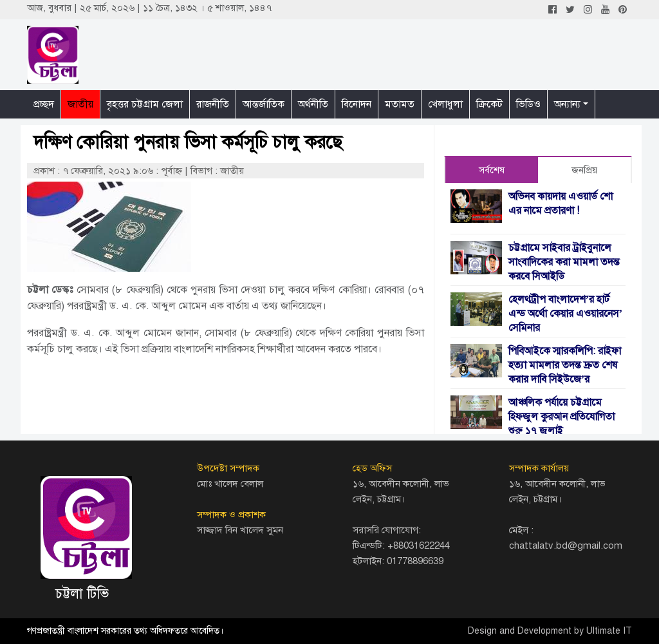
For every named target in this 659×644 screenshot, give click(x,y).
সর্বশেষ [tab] (492, 170)
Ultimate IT (609, 631)
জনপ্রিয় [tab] (584, 170)
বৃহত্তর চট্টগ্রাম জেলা (145, 104)
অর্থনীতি (313, 104)
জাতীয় (80, 104)
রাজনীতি (213, 104)
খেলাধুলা (445, 104)
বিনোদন (357, 104)
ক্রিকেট (489, 104)
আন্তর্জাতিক (264, 104)
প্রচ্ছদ (44, 104)
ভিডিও (528, 104)
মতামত (400, 104)
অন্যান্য (567, 104)
